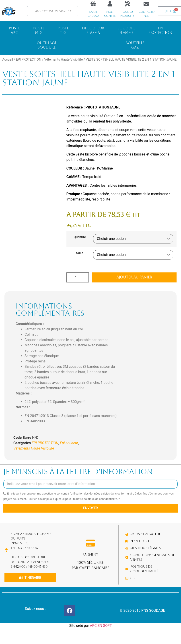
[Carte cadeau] (93, 4)
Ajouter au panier (134, 277)
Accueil (8, 59)
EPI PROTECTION (29, 59)
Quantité (80, 237)
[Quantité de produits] (78, 277)
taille (80, 253)
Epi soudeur (69, 443)
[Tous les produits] (127, 4)
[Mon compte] (110, 4)
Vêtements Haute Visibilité (63, 59)
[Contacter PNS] (146, 4)
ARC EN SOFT (101, 626)
